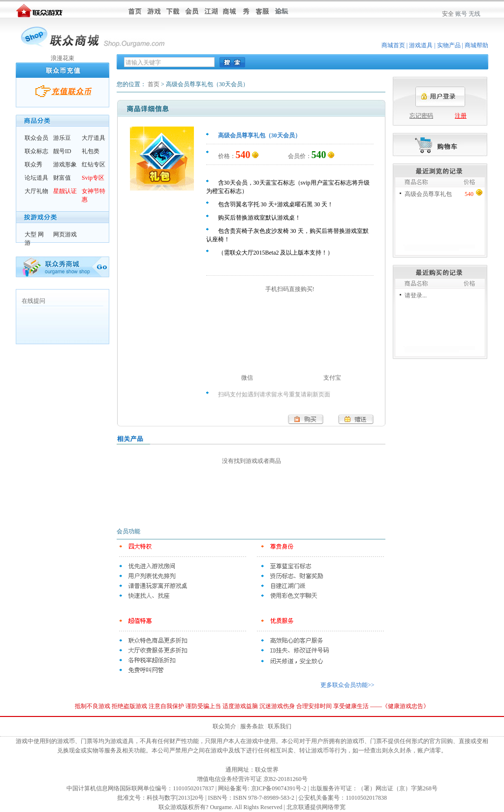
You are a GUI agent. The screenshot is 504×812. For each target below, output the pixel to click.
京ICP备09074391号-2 (279, 788)
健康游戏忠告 (406, 706)
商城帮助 (476, 45)
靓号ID (62, 151)
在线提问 (33, 301)
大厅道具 (94, 138)
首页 (154, 84)
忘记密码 (421, 116)
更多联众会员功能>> (347, 685)
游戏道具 (421, 45)
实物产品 (449, 45)
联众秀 (33, 164)
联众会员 (36, 138)
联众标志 (36, 151)
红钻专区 (94, 164)
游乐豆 (62, 138)
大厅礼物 (36, 191)
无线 (474, 14)
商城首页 (393, 45)
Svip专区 (93, 178)
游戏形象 (65, 164)
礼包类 (91, 151)
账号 (461, 14)
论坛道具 (36, 178)
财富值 (62, 178)
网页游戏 (65, 234)
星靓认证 (65, 191)
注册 (461, 116)
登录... (419, 295)
